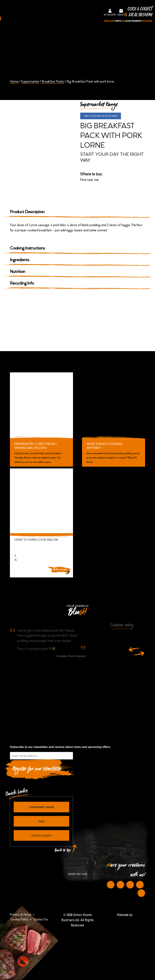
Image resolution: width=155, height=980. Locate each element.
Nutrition (18, 271)
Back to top (63, 851)
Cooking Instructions (27, 248)
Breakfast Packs (53, 81)
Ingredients (20, 259)
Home (14, 81)
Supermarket (30, 81)
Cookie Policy (20, 919)
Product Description (27, 211)
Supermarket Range (41, 807)
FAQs (41, 821)
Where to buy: (111, 177)
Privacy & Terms (21, 915)
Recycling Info (22, 283)
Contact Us (41, 919)
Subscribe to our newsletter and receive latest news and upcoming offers (60, 747)
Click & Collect (128, 15)
